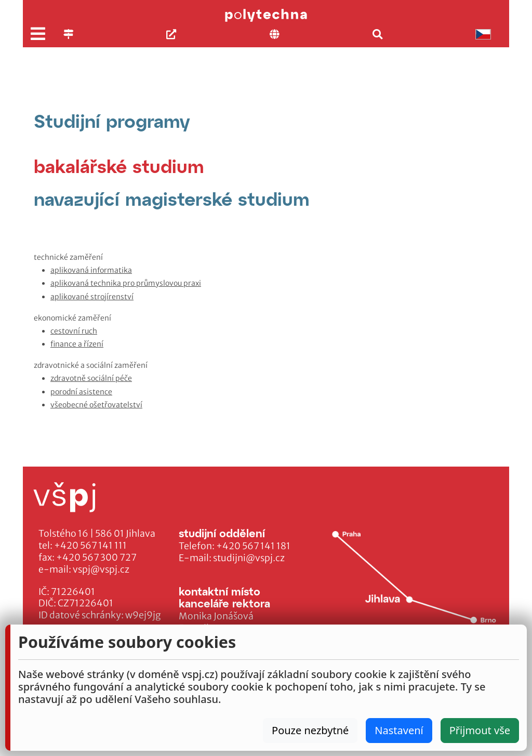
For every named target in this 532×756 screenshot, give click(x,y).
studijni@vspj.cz (249, 558)
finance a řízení (77, 344)
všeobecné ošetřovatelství (96, 405)
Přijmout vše (480, 730)
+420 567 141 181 (253, 546)
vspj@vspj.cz (101, 569)
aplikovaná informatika (91, 270)
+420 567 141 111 (90, 546)
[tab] (119, 166)
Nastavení (399, 730)
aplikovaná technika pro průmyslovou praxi (126, 283)
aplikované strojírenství (92, 297)
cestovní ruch (74, 331)
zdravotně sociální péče (91, 378)
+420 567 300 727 (96, 558)
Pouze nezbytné (310, 730)
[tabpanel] (266, 331)
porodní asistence (81, 392)
